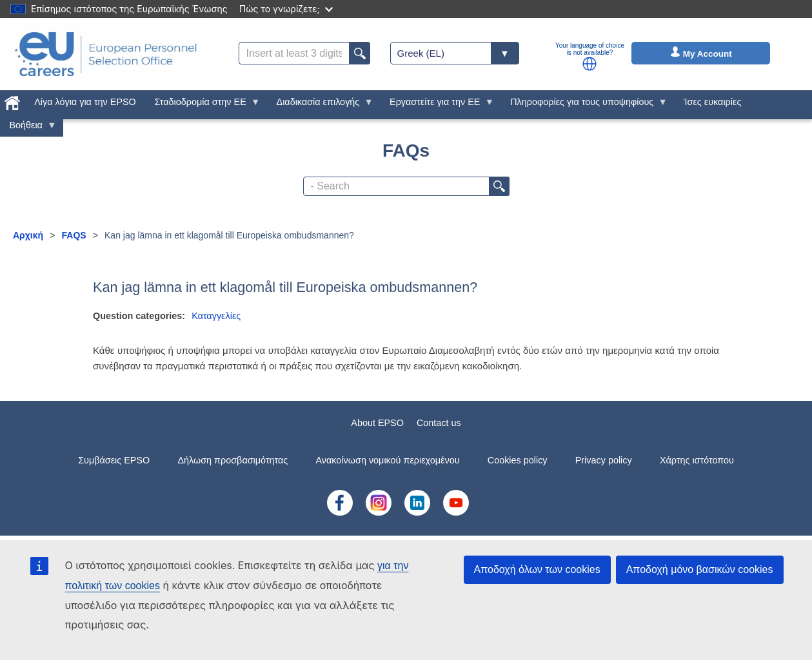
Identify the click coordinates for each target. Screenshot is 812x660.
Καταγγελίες (216, 316)
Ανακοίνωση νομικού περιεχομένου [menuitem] (388, 460)
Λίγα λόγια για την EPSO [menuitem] (85, 102)
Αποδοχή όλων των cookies (537, 569)
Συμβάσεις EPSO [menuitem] (114, 460)
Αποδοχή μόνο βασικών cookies (700, 569)
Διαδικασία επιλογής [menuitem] (320, 105)
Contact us (439, 423)
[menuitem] (13, 101)
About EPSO (377, 423)
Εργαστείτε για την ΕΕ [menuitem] (437, 105)
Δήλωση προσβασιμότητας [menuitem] (233, 460)
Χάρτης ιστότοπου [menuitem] (697, 460)
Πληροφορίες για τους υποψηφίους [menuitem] (584, 105)
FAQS (74, 235)
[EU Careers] (106, 54)
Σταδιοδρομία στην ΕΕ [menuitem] (203, 105)
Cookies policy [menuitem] (518, 460)
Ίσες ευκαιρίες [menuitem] (712, 102)
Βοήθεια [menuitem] (28, 128)
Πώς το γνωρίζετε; (286, 9)
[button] (589, 64)
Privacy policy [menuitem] (604, 460)
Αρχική (28, 235)
